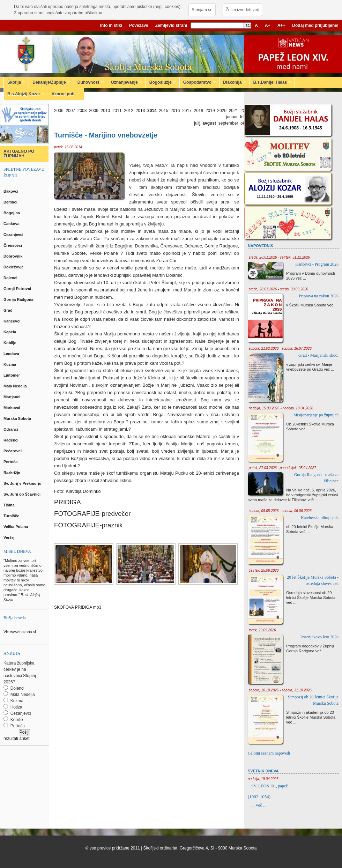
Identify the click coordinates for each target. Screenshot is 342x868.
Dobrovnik (13, 256)
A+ (268, 25)
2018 (199, 111)
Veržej (10, 537)
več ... (301, 278)
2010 (106, 111)
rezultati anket (17, 739)
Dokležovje (14, 267)
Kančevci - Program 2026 (317, 264)
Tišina (10, 505)
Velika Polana (16, 527)
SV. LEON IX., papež (269, 786)
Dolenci (11, 278)
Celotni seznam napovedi (269, 753)
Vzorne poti (64, 94)
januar (232, 117)
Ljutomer (12, 375)
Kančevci (12, 321)
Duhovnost (89, 82)
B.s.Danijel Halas (271, 82)
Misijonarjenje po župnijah (316, 415)
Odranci (11, 429)
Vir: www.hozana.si (20, 632)
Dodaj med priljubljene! (315, 25)
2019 (210, 111)
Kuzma (10, 364)
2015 (163, 111)
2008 (82, 111)
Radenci (12, 440)
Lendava (12, 354)
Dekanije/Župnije (50, 82)
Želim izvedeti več (242, 10)
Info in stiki (111, 25)
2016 (175, 111)
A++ (281, 25)
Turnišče (12, 516)
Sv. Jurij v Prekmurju (23, 483)
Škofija (15, 82)
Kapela (10, 332)
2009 (94, 111)
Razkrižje (12, 473)
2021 (234, 111)
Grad (9, 310)
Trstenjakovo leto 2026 (319, 637)
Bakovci (11, 191)
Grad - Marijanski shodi (318, 355)
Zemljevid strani (171, 25)
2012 (129, 111)
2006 (59, 111)
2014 (152, 111)
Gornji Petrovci (18, 289)
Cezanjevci (14, 235)
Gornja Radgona (19, 299)
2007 (70, 111)
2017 (187, 111)
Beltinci (11, 202)
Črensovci (13, 245)
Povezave (139, 25)
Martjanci (12, 397)
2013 (140, 111)
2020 (222, 111)
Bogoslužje (161, 82)
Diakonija (233, 82)
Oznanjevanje (125, 82)
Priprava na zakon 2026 (319, 296)
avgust (209, 123)
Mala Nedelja (16, 386)
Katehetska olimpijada (320, 518)
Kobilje (10, 343)
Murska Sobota (18, 418)
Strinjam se (202, 10)
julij (197, 123)
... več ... (259, 805)
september (228, 123)
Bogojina (12, 213)
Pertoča (11, 462)
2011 (117, 111)
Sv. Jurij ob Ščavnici (23, 494)
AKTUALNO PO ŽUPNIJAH (19, 154)
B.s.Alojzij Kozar (24, 94)
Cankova (12, 224)
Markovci (12, 408)
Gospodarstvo (198, 82)
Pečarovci (13, 451)
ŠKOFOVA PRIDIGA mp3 (78, 607)
